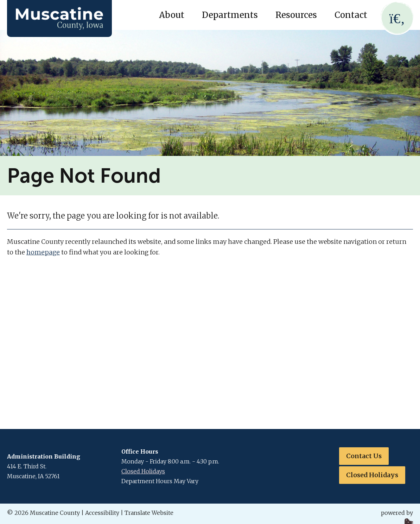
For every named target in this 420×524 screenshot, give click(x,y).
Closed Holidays (143, 471)
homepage (43, 252)
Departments (230, 15)
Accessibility (102, 513)
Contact (351, 15)
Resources (296, 15)
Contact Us (364, 456)
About (172, 15)
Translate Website (149, 513)
